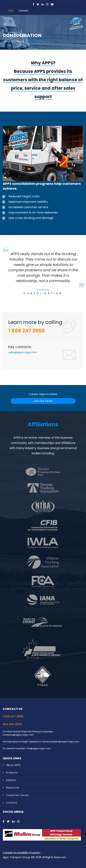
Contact (12, 803)
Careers (23, 11)
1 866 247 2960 (13, 716)
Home (6, 41)
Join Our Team (43, 401)
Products (19, 41)
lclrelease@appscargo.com (18, 735)
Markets (11, 780)
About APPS (13, 765)
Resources (13, 788)
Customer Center (17, 795)
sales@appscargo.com (23, 352)
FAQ (11, 11)
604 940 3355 (12, 724)
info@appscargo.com (38, 748)
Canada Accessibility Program (21, 853)
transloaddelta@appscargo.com (61, 742)
